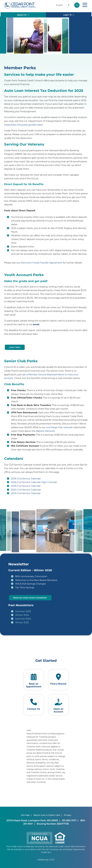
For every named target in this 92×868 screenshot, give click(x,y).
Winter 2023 (22, 622)
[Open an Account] (58, 705)
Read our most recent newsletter (30, 598)
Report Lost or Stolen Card (47, 815)
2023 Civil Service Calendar (26, 493)
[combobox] (63, 5)
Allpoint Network (45, 431)
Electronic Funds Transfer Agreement (41, 263)
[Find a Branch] (58, 680)
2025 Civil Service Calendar (26, 486)
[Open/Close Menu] (85, 5)
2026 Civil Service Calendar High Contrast (34, 482)
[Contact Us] (34, 705)
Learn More (15, 347)
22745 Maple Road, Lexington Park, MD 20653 (32, 820)
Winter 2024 (22, 615)
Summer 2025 (23, 611)
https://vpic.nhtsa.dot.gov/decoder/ (23, 125)
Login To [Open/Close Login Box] (68, 13)
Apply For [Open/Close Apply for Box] (22, 13)
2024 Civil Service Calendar (26, 490)
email (36, 324)
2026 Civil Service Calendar (26, 478)
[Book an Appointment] (34, 680)
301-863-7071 (69, 820)
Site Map (25, 815)
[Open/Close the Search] (77, 5)
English (59, 5)
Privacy (68, 815)
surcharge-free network (59, 427)
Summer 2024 (23, 619)
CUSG (52, 860)
